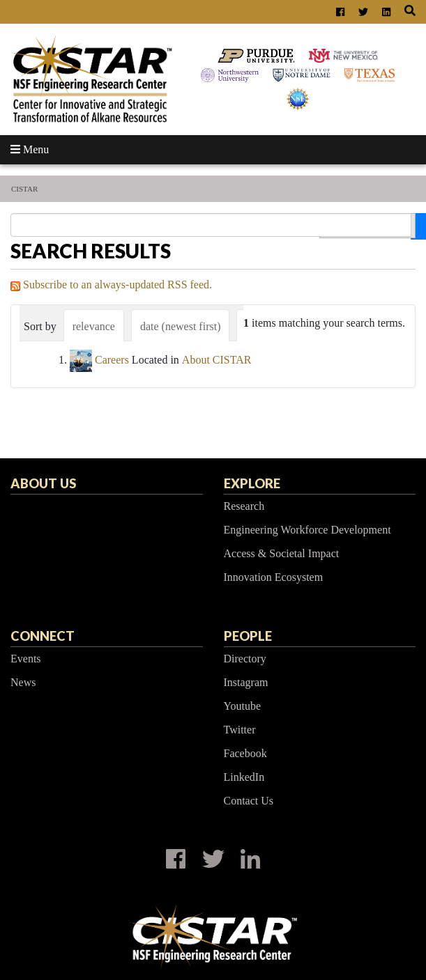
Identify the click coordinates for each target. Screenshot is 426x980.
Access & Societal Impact (282, 553)
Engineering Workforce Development (307, 530)
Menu (30, 149)
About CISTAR (217, 360)
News (23, 682)
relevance (94, 326)
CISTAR (24, 189)
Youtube (243, 706)
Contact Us (249, 801)
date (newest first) (181, 326)
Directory (245, 659)
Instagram (246, 682)
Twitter (240, 730)
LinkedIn (244, 777)
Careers (112, 360)
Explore (252, 483)
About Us (43, 483)
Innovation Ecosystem (274, 577)
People (248, 636)
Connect (43, 636)
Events (26, 659)
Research (244, 506)
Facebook (245, 753)
